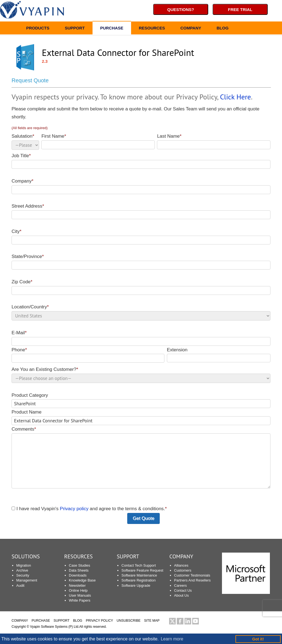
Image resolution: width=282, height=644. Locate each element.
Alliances (181, 565)
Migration (24, 565)
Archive (22, 570)
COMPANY (191, 29)
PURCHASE (112, 29)
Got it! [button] (258, 639)
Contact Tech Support (139, 565)
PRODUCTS (38, 29)
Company (141, 186)
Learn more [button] (172, 639)
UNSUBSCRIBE (129, 621)
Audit (20, 585)
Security (23, 575)
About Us (181, 595)
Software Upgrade (136, 585)
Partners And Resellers (192, 580)
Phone (88, 355)
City (141, 237)
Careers (180, 585)
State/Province (141, 262)
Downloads (78, 575)
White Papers (80, 600)
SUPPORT (75, 29)
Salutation (25, 142)
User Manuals (80, 595)
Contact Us (183, 590)
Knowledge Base (82, 580)
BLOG (222, 29)
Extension (219, 355)
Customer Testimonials (192, 575)
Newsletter (77, 585)
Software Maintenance (139, 575)
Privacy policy (74, 509)
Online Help (78, 590)
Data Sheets (79, 570)
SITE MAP (152, 621)
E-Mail (141, 338)
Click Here (235, 97)
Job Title (141, 161)
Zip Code (141, 287)
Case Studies (79, 565)
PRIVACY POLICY (100, 621)
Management (27, 580)
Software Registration (139, 580)
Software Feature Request (142, 570)
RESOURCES (152, 29)
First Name (98, 141)
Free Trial (240, 9)
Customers (183, 570)
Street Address (141, 211)
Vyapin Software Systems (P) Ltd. (55, 627)
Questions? (181, 9)
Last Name (214, 141)
